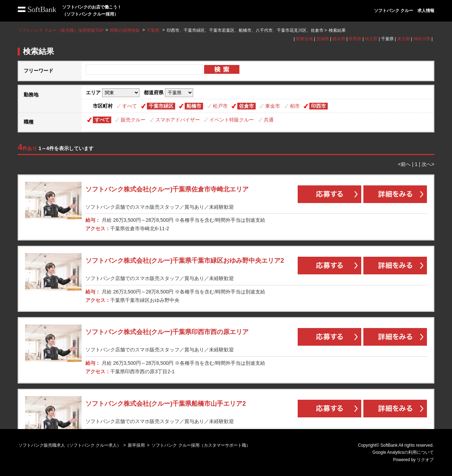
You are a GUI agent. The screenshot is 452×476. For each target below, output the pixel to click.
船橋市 (194, 106)
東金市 (273, 106)
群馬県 (355, 39)
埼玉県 (371, 39)
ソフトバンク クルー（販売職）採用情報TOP (61, 30)
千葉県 (153, 30)
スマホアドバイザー (178, 120)
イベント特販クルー (232, 120)
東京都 (404, 39)
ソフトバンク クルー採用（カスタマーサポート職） (201, 445)
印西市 (319, 106)
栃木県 (339, 39)
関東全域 (304, 39)
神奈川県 (422, 39)
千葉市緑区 (161, 106)
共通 (269, 120)
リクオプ (425, 460)
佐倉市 (246, 106)
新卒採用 (136, 445)
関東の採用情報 (125, 30)
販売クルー (133, 120)
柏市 (295, 106)
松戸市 (220, 106)
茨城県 (323, 39)
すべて (130, 106)
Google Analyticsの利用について (403, 452)
